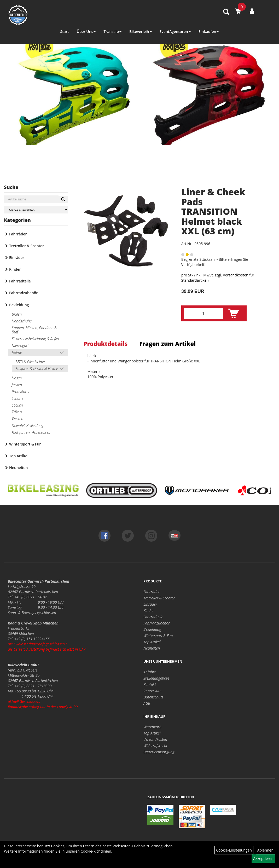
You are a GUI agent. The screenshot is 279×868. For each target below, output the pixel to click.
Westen (18, 419)
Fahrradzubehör (23, 293)
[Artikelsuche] (226, 12)
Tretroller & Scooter (27, 246)
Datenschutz (153, 697)
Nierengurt (20, 346)
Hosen (17, 378)
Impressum (152, 691)
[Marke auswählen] (36, 210)
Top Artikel (19, 456)
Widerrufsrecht (155, 746)
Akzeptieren (263, 858)
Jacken (17, 385)
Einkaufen (209, 31)
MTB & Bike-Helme (30, 362)
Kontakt (150, 684)
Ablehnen (265, 850)
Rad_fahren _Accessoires (31, 432)
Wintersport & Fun (25, 444)
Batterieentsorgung (159, 752)
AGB (147, 703)
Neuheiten (18, 468)
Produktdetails (106, 344)
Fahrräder (18, 234)
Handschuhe (22, 321)
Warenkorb (152, 727)
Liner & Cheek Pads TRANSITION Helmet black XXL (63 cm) (213, 211)
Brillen (17, 314)
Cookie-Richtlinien (96, 851)
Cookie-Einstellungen (234, 850)
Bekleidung (19, 305)
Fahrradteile (20, 281)
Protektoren (21, 392)
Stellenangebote (156, 678)
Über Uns (86, 31)
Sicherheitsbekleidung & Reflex (36, 339)
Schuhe (18, 398)
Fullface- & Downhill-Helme (37, 369)
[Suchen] (63, 199)
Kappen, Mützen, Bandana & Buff (34, 330)
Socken (17, 405)
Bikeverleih (141, 31)
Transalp (112, 31)
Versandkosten (155, 739)
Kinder (15, 269)
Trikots (17, 412)
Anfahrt (149, 672)
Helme (17, 352)
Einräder (17, 257)
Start (65, 31)
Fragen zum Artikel (167, 344)
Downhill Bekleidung (28, 426)
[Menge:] (204, 313)
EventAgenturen (175, 31)
